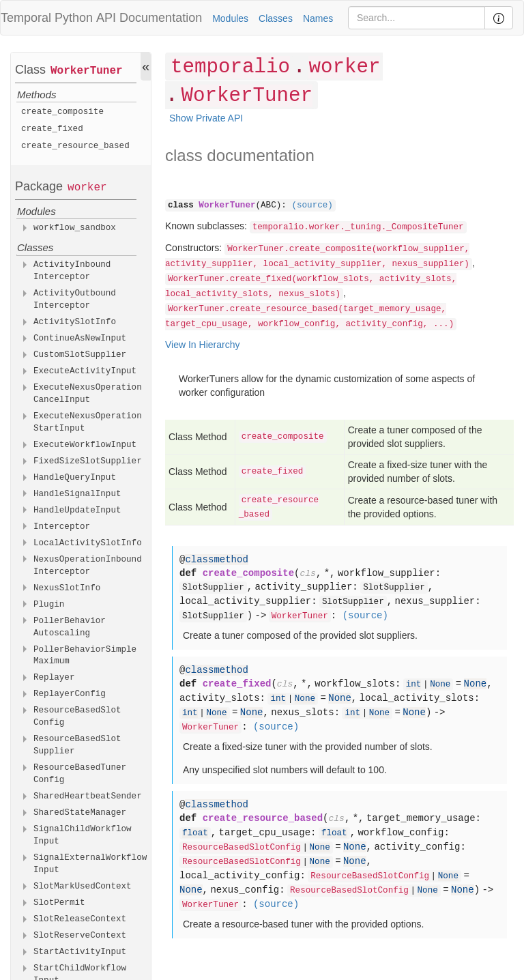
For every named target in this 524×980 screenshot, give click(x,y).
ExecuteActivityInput (85, 371)
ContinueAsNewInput (80, 338)
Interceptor (62, 527)
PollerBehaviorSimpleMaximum (85, 656)
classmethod (216, 560)
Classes (276, 18)
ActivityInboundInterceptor (72, 271)
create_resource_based (75, 146)
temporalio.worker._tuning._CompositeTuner (358, 227)
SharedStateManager (80, 813)
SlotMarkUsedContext (83, 887)
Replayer (54, 678)
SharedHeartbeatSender (88, 796)
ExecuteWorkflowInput (85, 445)
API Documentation (149, 18)
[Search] (417, 18)
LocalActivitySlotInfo (88, 543)
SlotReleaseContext (80, 919)
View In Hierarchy (202, 345)
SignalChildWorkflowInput (83, 835)
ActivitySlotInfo (75, 322)
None (440, 684)
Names (318, 18)
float (195, 833)
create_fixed (52, 129)
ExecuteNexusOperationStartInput (88, 422)
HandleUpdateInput (77, 510)
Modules (230, 18)
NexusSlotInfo (67, 588)
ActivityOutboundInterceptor (75, 300)
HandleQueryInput (75, 478)
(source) (312, 205)
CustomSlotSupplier (80, 355)
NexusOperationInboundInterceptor (88, 566)
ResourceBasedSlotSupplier (77, 745)
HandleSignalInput (77, 494)
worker (87, 188)
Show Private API (206, 118)
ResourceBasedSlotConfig (77, 717)
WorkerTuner (87, 71)
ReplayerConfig (70, 694)
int (414, 684)
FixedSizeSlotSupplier (88, 461)
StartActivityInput (80, 952)
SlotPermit (59, 903)
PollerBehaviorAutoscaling (70, 627)
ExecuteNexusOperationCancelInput (88, 394)
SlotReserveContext (80, 936)
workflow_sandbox (75, 228)
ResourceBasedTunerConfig (80, 774)
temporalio (230, 67)
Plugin (49, 605)
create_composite (62, 112)
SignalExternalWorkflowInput (90, 864)
